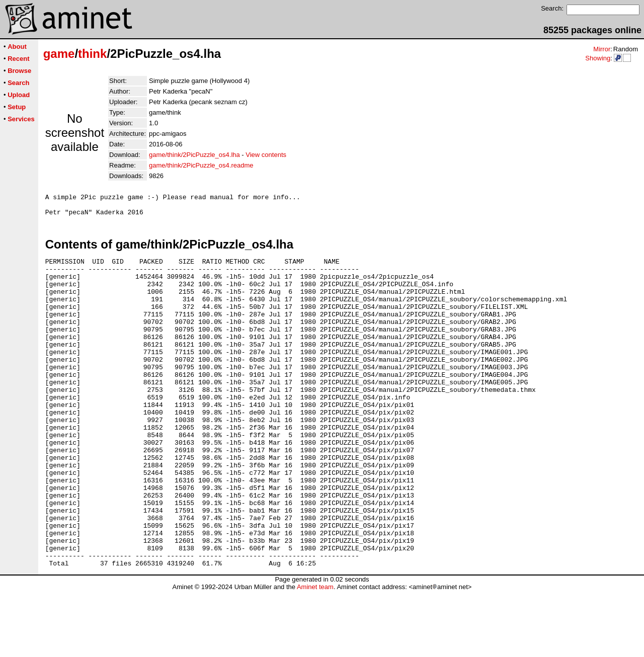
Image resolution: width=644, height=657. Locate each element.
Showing (598, 58)
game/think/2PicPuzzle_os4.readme (201, 165)
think (92, 54)
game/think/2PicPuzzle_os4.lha (194, 155)
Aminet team (315, 653)
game (59, 54)
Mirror (602, 49)
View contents (266, 155)
